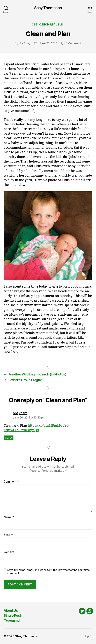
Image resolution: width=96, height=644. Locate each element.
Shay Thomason (48, 8)
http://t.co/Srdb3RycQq (21, 430)
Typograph (13, 620)
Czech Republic (52, 24)
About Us (11, 610)
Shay (27, 43)
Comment (11, 482)
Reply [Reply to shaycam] (9, 438)
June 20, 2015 (48, 43)
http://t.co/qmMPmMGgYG (48, 426)
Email (8, 535)
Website (9, 552)
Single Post (12, 615)
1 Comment (74, 43)
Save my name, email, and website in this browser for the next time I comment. (49, 572)
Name (9, 517)
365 (35, 24)
